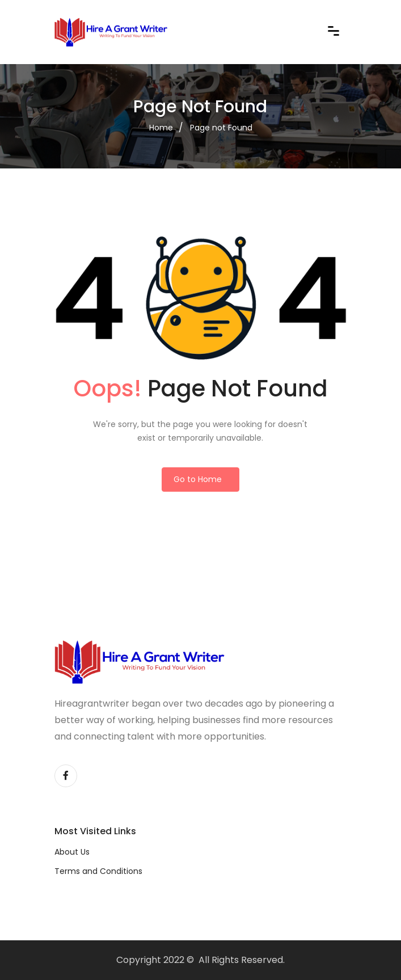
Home (161, 128)
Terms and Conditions (98, 871)
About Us (72, 852)
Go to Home (198, 479)
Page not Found (221, 128)
